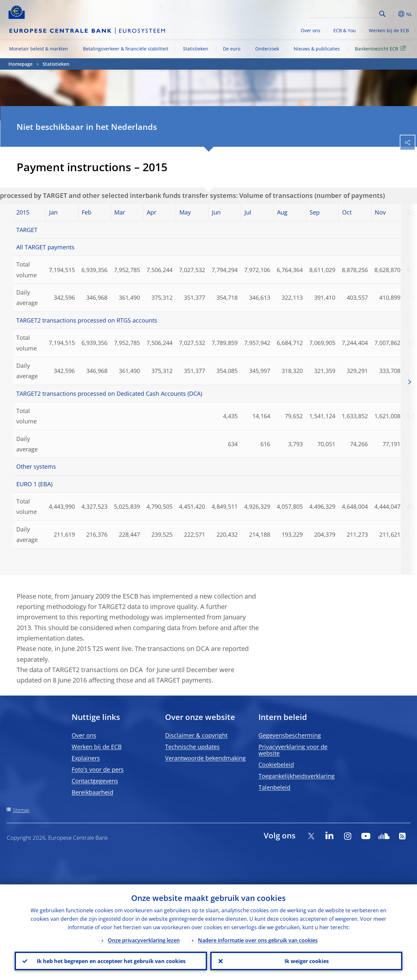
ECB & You (345, 30)
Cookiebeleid (276, 765)
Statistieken (196, 49)
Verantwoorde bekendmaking (205, 758)
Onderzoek (267, 49)
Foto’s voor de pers (98, 769)
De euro (232, 49)
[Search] (344, 13)
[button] (393, 14)
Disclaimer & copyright (196, 735)
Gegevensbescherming (290, 735)
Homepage (21, 64)
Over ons (311, 30)
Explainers (86, 758)
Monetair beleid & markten (39, 49)
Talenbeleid (274, 787)
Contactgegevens (95, 781)
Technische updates (192, 747)
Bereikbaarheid (92, 792)
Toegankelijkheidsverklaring (297, 776)
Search (382, 14)
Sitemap (21, 810)
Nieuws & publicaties (317, 49)
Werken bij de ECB (389, 30)
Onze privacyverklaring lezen (144, 940)
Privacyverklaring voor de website (293, 750)
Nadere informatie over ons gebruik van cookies (258, 940)
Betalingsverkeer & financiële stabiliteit (126, 49)
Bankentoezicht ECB (381, 48)
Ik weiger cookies (306, 961)
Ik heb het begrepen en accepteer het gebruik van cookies (111, 961)
